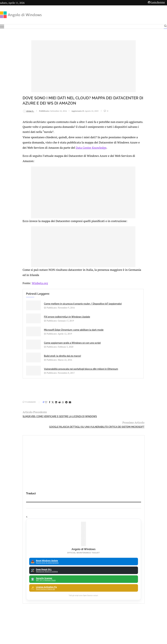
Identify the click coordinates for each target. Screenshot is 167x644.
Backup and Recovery (85, 534)
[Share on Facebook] (29, 377)
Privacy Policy (75, 608)
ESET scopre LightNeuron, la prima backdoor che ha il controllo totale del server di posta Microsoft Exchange (134, 467)
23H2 (85, 540)
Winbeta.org (18, 285)
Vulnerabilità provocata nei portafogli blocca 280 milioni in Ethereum (92, 341)
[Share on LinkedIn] (35, 377)
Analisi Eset (85, 500)
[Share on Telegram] (45, 377)
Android (85, 506)
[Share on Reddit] (38, 377)
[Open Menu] (2, 26)
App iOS (86, 517)
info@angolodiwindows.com (90, 591)
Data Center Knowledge (66, 152)
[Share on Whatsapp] (42, 377)
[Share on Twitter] (32, 377)
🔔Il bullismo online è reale (39, 449)
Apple (85, 511)
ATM (85, 523)
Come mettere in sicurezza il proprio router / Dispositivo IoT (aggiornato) (38, 308)
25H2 (85, 545)
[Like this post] (25, 377)
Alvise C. (7, 111)
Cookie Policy (92, 608)
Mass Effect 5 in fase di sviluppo (125, 434)
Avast (85, 528)
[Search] (165, 27)
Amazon (85, 494)
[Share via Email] (49, 377)
